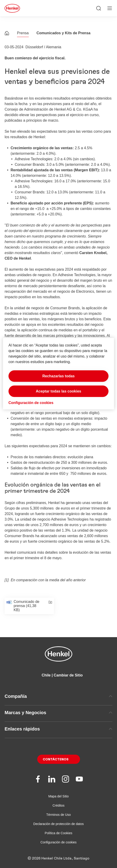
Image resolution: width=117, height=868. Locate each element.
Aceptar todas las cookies (58, 391)
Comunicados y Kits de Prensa (64, 33)
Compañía (58, 696)
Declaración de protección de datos (58, 824)
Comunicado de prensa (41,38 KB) (26, 606)
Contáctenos (56, 759)
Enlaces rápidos (58, 729)
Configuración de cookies (58, 842)
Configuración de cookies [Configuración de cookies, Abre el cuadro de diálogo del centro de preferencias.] (31, 403)
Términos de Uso (58, 815)
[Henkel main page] (12, 8)
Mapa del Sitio (58, 796)
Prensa (23, 33)
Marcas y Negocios (58, 713)
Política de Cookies (59, 833)
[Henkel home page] (7, 34)
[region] (59, 374)
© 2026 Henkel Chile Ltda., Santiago (58, 858)
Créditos (58, 805)
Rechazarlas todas (58, 376)
